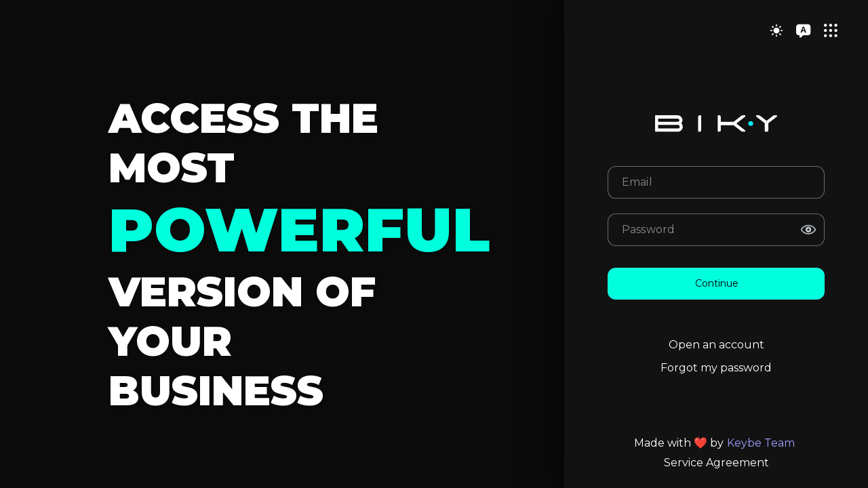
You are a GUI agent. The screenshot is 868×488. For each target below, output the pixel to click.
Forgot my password (716, 368)
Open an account (716, 345)
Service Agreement (716, 463)
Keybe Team (761, 443)
